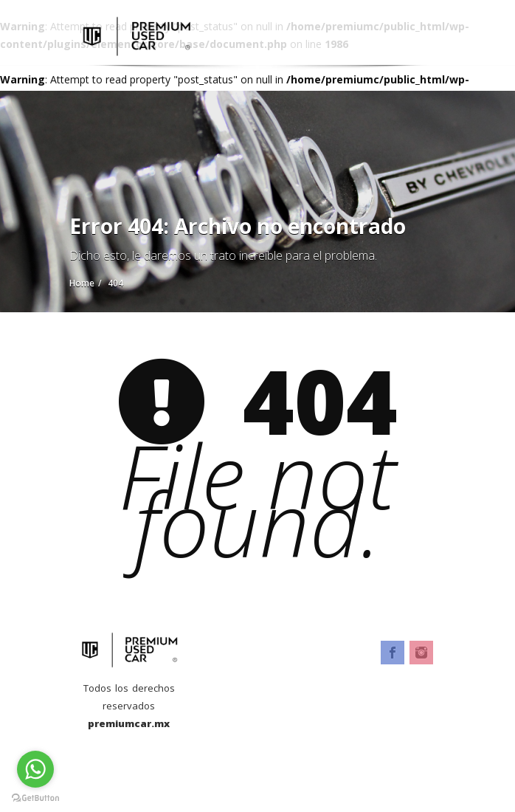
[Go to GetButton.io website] (35, 797)
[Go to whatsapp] (35, 769)
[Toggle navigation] (424, 27)
